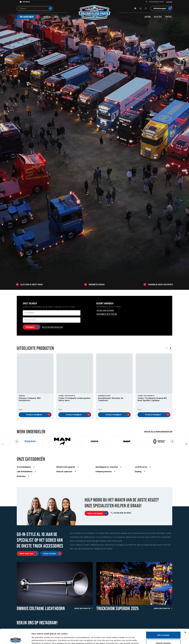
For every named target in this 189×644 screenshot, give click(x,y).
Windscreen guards (67, 467)
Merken (47, 17)
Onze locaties (52, 554)
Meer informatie (84, 608)
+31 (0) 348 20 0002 (155, 2)
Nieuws (148, 17)
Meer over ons (29, 554)
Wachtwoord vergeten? (53, 327)
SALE (56, 17)
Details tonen (130, 639)
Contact (169, 2)
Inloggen (33, 327)
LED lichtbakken (26, 471)
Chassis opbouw (66, 471)
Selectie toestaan (163, 628)
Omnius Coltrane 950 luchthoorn (30, 399)
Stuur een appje (98, 513)
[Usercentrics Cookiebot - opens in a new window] (16, 639)
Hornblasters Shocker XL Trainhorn (111, 399)
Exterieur (23, 476)
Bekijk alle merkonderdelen (158, 431)
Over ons (158, 17)
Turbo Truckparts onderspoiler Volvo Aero (74, 399)
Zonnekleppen (26, 467)
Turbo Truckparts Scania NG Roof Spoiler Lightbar (152, 399)
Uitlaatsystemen (105, 471)
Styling (140, 471)
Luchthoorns (143, 467)
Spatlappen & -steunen (108, 467)
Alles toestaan (163, 620)
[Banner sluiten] (185, 618)
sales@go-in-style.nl (107, 314)
